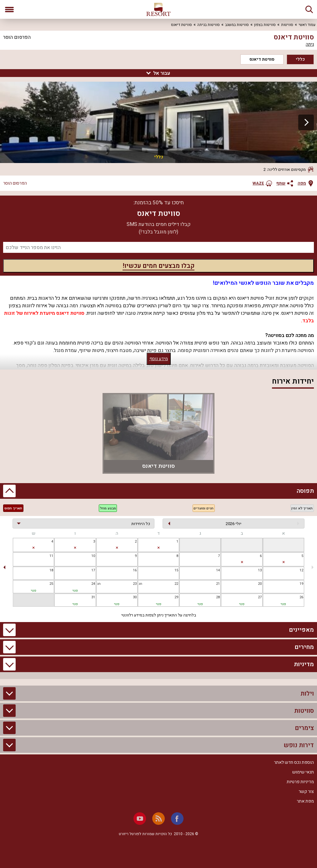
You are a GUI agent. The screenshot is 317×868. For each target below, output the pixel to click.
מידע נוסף (159, 359)
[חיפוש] (309, 9)
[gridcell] (284, 545)
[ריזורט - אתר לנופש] (158, 9)
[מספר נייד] (158, 247)
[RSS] (158, 819)
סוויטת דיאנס (262, 59)
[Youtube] (140, 819)
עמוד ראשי (307, 25)
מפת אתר (305, 801)
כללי (300, 59)
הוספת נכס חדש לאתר (294, 762)
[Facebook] (177, 819)
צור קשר (306, 791)
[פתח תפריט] (9, 9)
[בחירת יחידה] (83, 523)
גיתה (310, 44)
